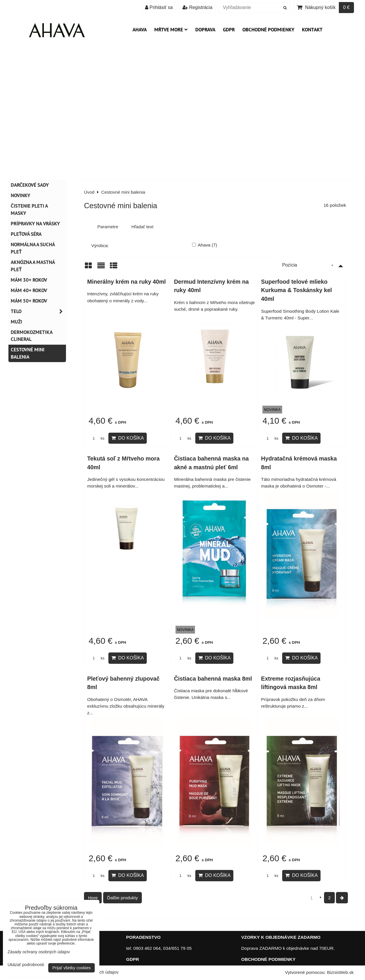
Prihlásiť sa (159, 7)
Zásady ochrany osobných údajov (39, 952)
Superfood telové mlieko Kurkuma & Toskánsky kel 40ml (296, 290)
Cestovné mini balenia (28, 353)
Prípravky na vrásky (35, 224)
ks (96, 438)
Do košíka (128, 438)
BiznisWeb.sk (340, 972)
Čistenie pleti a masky (29, 210)
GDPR (229, 30)
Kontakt (312, 30)
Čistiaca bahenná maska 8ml (213, 679)
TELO (38, 311)
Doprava (205, 30)
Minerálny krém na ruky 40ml (127, 282)
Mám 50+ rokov (29, 301)
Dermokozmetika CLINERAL (32, 336)
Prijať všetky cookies (71, 968)
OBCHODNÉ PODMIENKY (268, 959)
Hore (93, 898)
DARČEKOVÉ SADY (30, 185)
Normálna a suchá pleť (33, 248)
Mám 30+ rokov (29, 280)
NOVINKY (20, 195)
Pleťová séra (26, 234)
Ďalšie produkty (123, 898)
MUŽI (16, 322)
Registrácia (197, 7)
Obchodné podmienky (268, 30)
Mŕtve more (171, 30)
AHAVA (140, 30)
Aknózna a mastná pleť (33, 266)
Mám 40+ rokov (29, 290)
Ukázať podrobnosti (26, 965)
